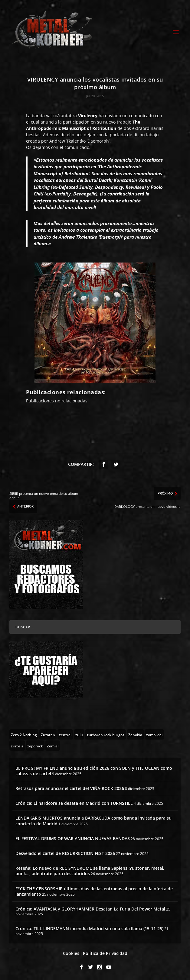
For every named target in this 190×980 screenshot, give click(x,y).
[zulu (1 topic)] (79, 734)
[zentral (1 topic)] (65, 734)
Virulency (88, 116)
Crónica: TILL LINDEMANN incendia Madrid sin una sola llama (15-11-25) (89, 928)
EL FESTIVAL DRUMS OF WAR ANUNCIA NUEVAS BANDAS (73, 838)
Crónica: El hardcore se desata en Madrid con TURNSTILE (74, 803)
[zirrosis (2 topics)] (17, 746)
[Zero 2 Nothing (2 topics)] (24, 734)
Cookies (71, 953)
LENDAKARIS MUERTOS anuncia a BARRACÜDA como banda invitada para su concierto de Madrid (93, 821)
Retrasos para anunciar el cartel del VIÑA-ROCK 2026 (70, 788)
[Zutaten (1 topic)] (48, 734)
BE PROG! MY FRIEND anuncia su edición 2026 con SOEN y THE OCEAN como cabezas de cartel (94, 771)
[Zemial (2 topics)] (53, 746)
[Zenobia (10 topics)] (135, 734)
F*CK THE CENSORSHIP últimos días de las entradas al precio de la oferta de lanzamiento (94, 891)
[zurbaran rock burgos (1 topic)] (106, 734)
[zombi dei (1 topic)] (154, 734)
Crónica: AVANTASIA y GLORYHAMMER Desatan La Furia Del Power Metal (90, 909)
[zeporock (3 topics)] (35, 746)
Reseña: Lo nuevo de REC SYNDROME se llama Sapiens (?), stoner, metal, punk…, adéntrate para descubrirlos (90, 871)
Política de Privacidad (105, 953)
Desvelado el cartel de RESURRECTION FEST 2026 (65, 853)
